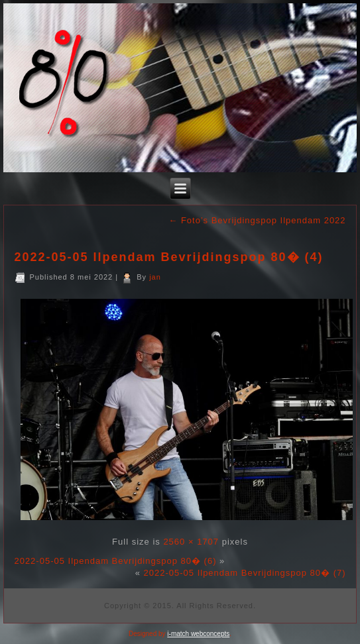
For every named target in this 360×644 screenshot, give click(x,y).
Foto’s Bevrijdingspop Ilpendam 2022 (257, 220)
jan (155, 277)
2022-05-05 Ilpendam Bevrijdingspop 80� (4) (168, 257)
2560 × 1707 (191, 542)
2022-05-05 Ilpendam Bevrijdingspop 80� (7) (245, 573)
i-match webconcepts (198, 634)
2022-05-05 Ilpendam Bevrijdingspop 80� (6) (115, 561)
